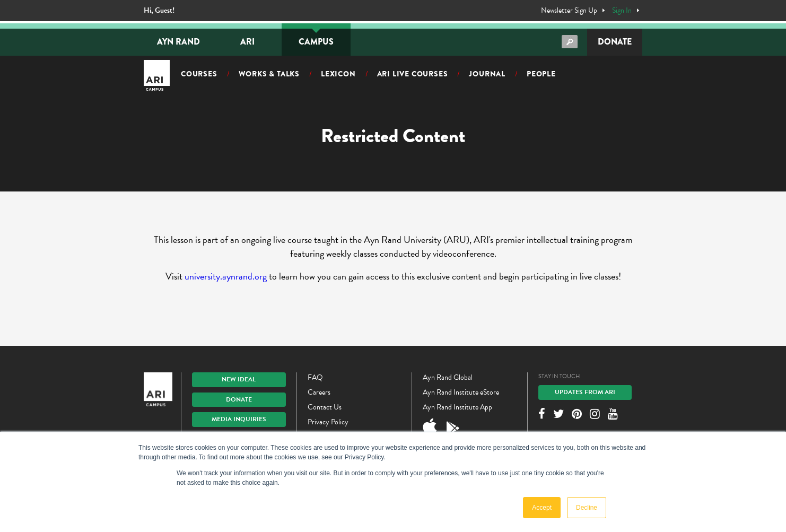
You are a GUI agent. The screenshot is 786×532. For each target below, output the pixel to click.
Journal (487, 74)
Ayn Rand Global (448, 377)
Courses (199, 74)
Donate (615, 42)
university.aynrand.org (226, 276)
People (541, 74)
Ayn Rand (178, 42)
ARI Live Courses (413, 74)
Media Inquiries (239, 419)
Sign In (622, 11)
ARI (247, 42)
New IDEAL (239, 379)
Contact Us (325, 407)
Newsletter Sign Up (569, 11)
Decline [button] (587, 508)
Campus (316, 42)
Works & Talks (269, 74)
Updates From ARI (585, 392)
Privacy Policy (328, 422)
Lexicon (338, 74)
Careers (319, 392)
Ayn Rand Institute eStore (461, 392)
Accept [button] (542, 508)
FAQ (315, 377)
